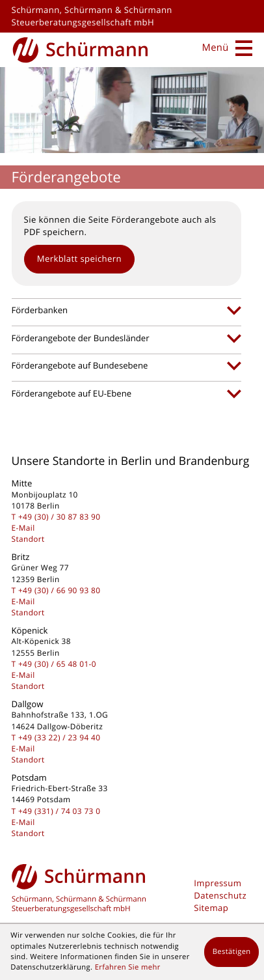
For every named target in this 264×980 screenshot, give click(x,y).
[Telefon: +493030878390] (59, 517)
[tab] (126, 311)
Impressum (218, 883)
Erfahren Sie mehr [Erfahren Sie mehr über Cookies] (128, 967)
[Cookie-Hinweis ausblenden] (231, 952)
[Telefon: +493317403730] (59, 811)
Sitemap (211, 908)
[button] (79, 259)
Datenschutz (220, 895)
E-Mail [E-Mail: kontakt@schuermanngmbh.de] (23, 528)
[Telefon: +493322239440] (59, 738)
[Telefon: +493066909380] (59, 591)
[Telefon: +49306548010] (57, 664)
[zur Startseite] (81, 48)
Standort (28, 539)
